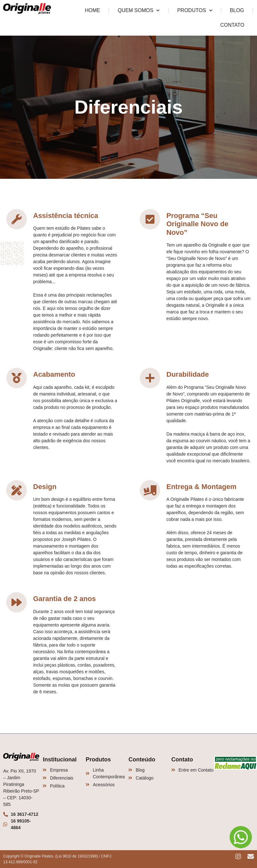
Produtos (195, 10)
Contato (232, 25)
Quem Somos (139, 10)
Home (92, 10)
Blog (237, 10)
